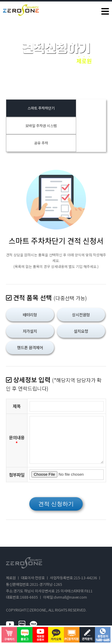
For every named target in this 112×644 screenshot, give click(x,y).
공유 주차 (41, 143)
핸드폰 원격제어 (30, 348)
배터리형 (30, 315)
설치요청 (81, 331)
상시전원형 (81, 315)
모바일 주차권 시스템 (41, 125)
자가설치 (30, 331)
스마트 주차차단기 (41, 108)
